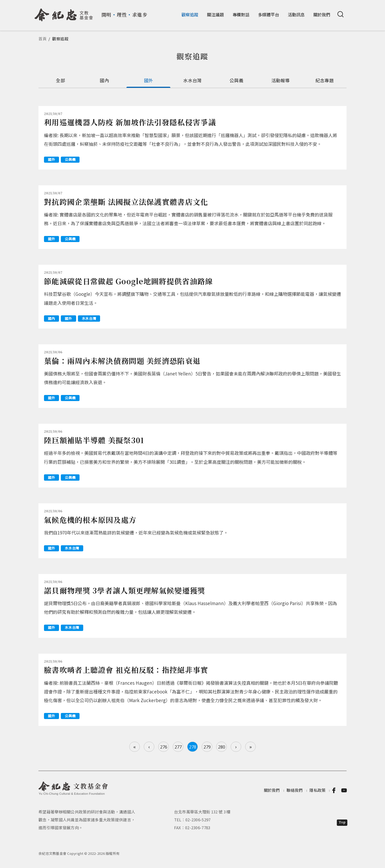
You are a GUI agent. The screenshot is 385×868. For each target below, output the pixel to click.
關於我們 (322, 15)
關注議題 (215, 15)
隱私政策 (317, 791)
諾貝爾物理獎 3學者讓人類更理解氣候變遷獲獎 (125, 590)
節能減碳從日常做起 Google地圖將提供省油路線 (129, 281)
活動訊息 (296, 15)
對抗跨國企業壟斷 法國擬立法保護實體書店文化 (126, 202)
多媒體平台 (269, 15)
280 (222, 747)
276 (164, 747)
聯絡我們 (295, 791)
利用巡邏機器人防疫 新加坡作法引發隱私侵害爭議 (130, 122)
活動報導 (281, 80)
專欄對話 (241, 15)
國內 (104, 80)
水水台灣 (192, 80)
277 (178, 747)
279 (207, 747)
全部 (60, 80)
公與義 (236, 80)
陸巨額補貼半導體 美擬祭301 (94, 440)
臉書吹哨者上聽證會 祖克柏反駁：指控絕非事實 (126, 670)
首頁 (43, 39)
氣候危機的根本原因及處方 (90, 520)
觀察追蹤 (190, 15)
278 (193, 747)
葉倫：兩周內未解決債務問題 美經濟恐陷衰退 (122, 361)
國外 (149, 80)
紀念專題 (325, 80)
